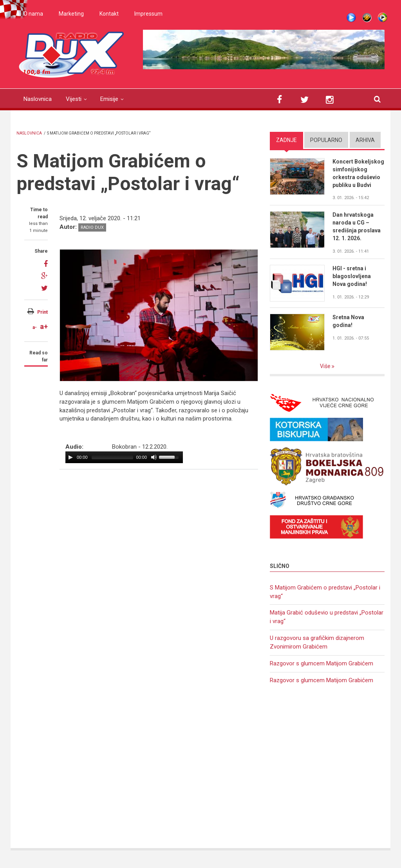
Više (326, 366)
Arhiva (365, 140)
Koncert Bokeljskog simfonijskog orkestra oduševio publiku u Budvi (358, 173)
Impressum (148, 14)
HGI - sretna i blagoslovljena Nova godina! (352, 276)
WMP (383, 18)
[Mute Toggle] (154, 457)
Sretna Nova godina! (348, 321)
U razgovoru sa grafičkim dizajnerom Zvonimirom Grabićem (317, 642)
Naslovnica (38, 99)
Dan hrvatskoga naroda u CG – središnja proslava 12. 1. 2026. (357, 226)
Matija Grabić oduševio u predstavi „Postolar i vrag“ (327, 617)
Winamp (367, 18)
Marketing (71, 14)
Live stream (351, 18)
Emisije (109, 99)
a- (35, 327)
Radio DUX (92, 227)
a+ (44, 326)
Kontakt (109, 14)
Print (42, 312)
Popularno (326, 140)
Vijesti (74, 99)
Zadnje (286, 140)
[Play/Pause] (70, 457)
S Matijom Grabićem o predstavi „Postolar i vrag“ (325, 592)
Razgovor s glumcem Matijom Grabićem (322, 663)
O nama (33, 14)
